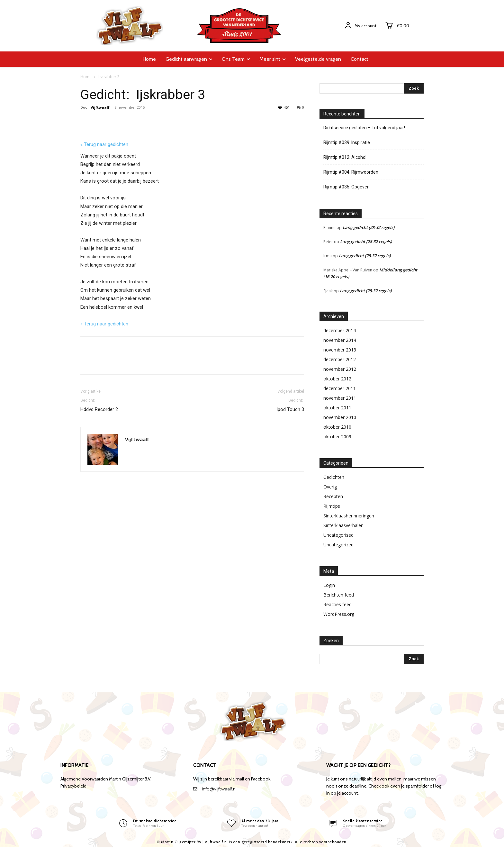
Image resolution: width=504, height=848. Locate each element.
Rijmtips (332, 506)
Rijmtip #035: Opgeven (346, 187)
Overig (330, 487)
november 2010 (340, 417)
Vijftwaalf (100, 107)
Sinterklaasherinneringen (349, 516)
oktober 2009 (337, 437)
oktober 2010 (337, 427)
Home (86, 77)
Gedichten (334, 477)
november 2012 (340, 369)
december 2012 (340, 359)
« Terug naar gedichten (104, 144)
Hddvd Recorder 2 (99, 405)
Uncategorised (338, 535)
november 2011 (340, 398)
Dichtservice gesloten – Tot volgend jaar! (364, 128)
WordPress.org (339, 614)
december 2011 (340, 388)
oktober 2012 (337, 379)
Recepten (333, 496)
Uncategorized (338, 545)
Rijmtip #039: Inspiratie (347, 142)
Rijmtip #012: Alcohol (345, 157)
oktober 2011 (337, 408)
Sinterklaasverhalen (343, 525)
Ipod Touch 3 (290, 405)
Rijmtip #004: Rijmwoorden (351, 172)
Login (329, 585)
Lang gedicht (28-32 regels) (369, 227)
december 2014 (340, 330)
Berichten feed (339, 595)
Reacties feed (337, 604)
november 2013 (340, 350)
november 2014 (340, 340)
